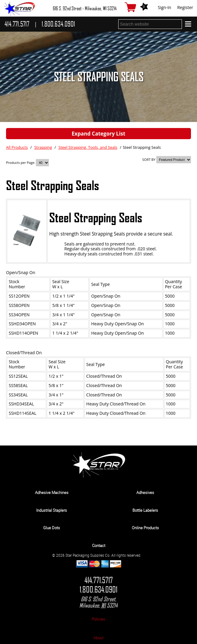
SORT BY (149, 159)
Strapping (43, 147)
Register (185, 7)
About (98, 638)
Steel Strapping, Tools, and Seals (88, 147)
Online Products (145, 528)
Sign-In (164, 7)
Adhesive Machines (52, 492)
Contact (99, 546)
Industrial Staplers (52, 510)
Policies (98, 619)
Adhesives (145, 492)
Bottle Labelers (145, 510)
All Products (17, 147)
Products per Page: (21, 163)
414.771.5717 (99, 580)
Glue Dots (52, 528)
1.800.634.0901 (98, 590)
